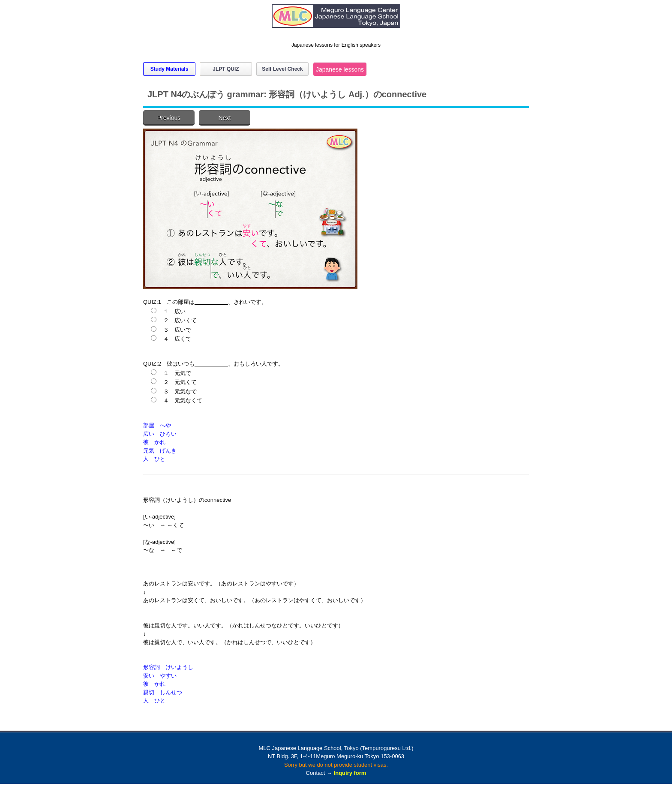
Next (225, 118)
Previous (169, 118)
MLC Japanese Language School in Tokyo (336, 20)
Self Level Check (282, 69)
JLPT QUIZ (226, 69)
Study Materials (169, 69)
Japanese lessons (340, 69)
